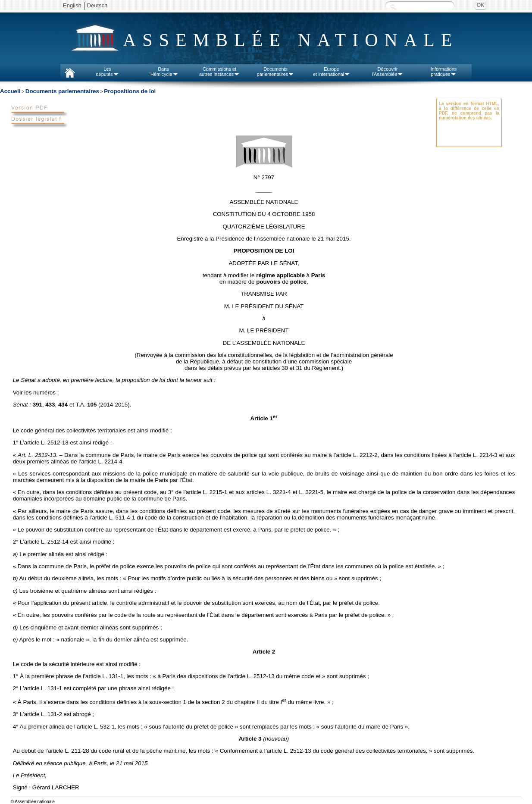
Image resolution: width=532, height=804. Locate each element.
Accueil (10, 91)
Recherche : (393, 6)
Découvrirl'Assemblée (388, 72)
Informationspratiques (444, 72)
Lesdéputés (107, 72)
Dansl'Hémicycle (163, 72)
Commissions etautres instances (219, 72)
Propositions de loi (130, 91)
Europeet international (332, 72)
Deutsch (97, 5)
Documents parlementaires (62, 91)
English (72, 5)
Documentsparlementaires (276, 72)
